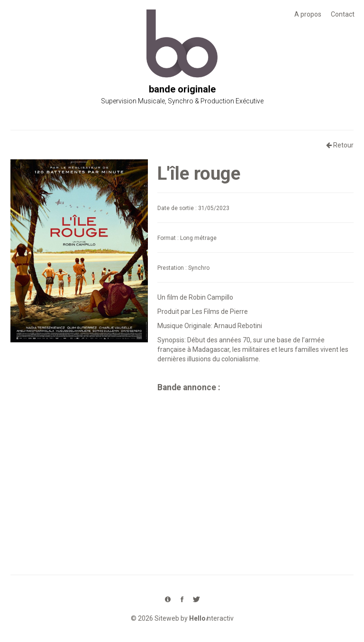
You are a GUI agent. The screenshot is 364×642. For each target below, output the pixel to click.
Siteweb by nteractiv (194, 618)
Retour (340, 145)
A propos (308, 14)
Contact (343, 14)
